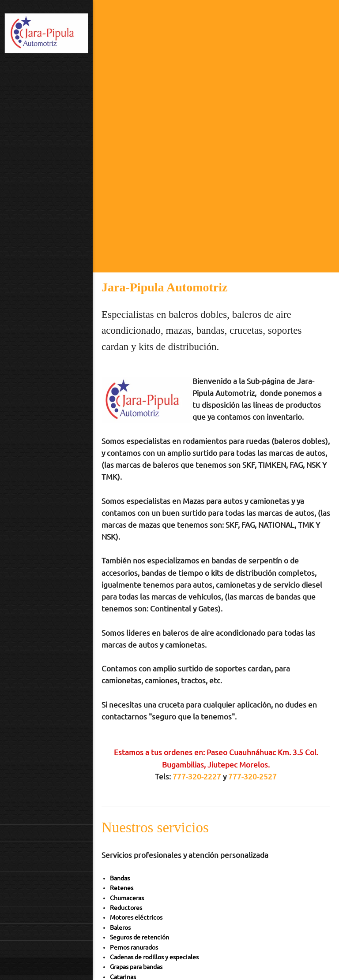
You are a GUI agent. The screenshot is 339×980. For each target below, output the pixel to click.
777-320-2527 (252, 777)
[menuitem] (46, 833)
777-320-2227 (197, 777)
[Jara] (46, 34)
